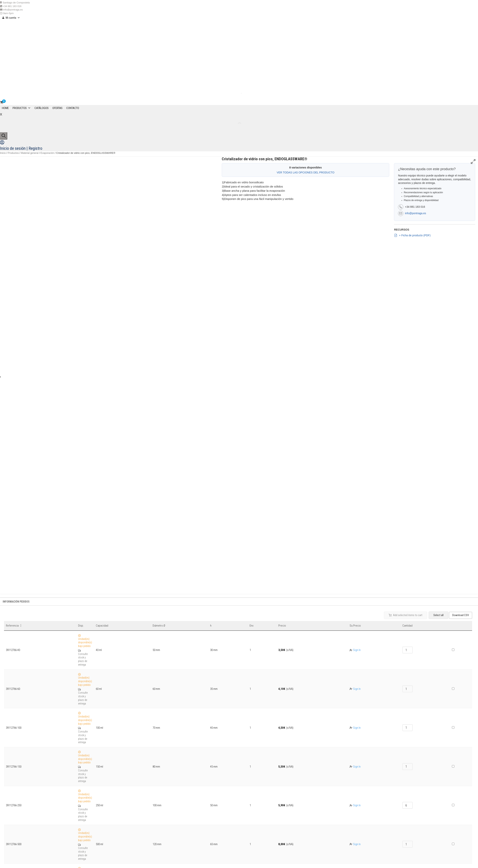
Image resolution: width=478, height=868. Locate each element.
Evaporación (47, 153)
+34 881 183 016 (12, 6)
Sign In (357, 650)
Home (5, 108)
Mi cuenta (13, 18)
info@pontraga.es (13, 10)
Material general (30, 153)
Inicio (3, 153)
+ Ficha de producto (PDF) (412, 235)
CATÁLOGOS (42, 108)
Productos (22, 108)
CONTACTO (73, 108)
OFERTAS (57, 108)
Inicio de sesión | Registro (21, 148)
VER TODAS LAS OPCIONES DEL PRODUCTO (305, 172)
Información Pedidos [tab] (16, 602)
